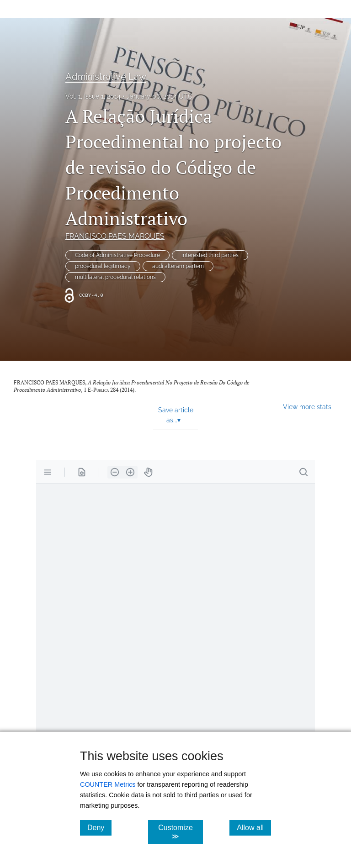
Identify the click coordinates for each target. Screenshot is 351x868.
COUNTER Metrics (108, 784)
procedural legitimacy (103, 266)
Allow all (254, 827)
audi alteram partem (178, 266)
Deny (99, 827)
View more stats (307, 407)
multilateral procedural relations (115, 277)
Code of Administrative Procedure (117, 255)
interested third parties (210, 255)
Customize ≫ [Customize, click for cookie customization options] (180, 832)
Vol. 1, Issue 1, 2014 (93, 96)
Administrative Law (106, 77)
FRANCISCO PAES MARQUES (115, 236)
